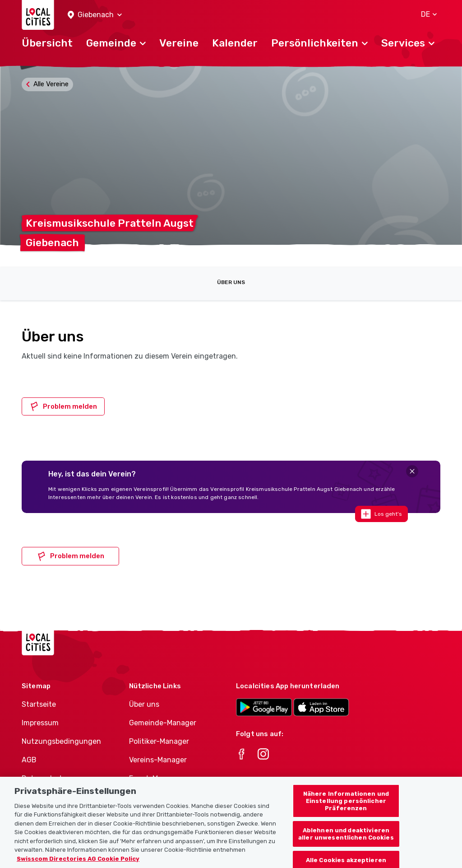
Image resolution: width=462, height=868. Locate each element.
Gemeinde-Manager (163, 723)
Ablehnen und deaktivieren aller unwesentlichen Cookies (346, 844)
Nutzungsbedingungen (61, 741)
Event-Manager (155, 778)
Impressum (40, 723)
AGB (29, 760)
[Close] (412, 471)
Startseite (39, 704)
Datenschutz (44, 778)
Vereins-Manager (158, 760)
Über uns (231, 282)
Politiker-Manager (159, 741)
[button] (95, 15)
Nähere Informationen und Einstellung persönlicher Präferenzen (346, 811)
